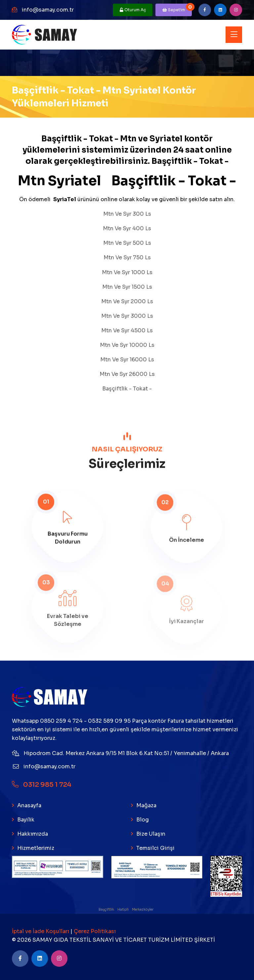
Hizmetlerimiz (36, 848)
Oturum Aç (133, 10)
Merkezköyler (143, 909)
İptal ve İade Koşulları (41, 931)
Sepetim (177, 8)
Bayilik (26, 820)
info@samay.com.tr (48, 10)
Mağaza (146, 805)
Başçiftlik (107, 909)
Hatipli (123, 909)
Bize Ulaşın (151, 834)
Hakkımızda (33, 834)
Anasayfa (29, 805)
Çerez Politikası (95, 931)
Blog (143, 820)
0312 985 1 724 (42, 785)
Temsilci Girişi (155, 848)
